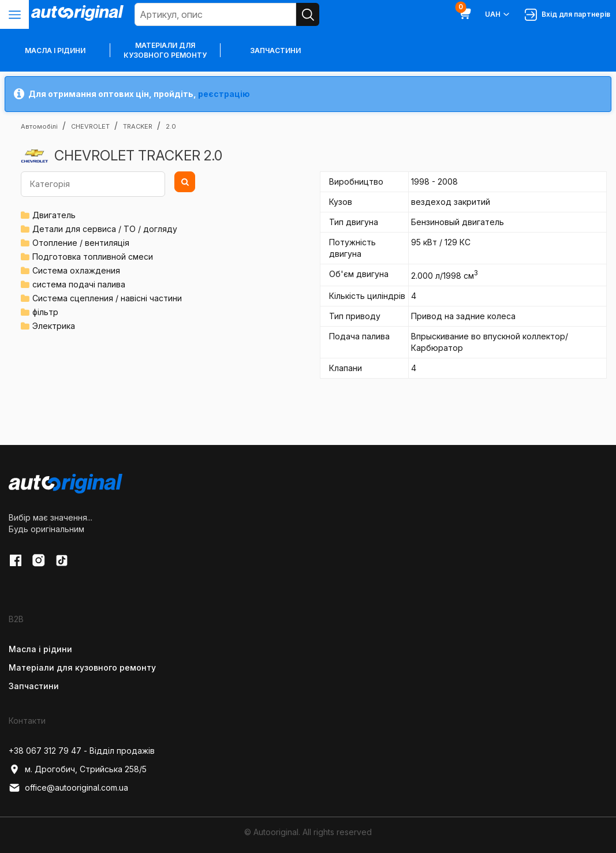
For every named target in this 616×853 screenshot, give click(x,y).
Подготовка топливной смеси (93, 257)
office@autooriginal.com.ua (68, 788)
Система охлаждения (76, 270)
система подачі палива (79, 284)
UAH (498, 14)
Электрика (54, 326)
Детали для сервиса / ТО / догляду (105, 229)
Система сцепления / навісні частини (107, 298)
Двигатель (54, 215)
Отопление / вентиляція (81, 243)
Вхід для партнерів (568, 15)
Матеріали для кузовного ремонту (165, 50)
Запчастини (275, 50)
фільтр (45, 312)
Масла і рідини (40, 649)
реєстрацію (224, 94)
